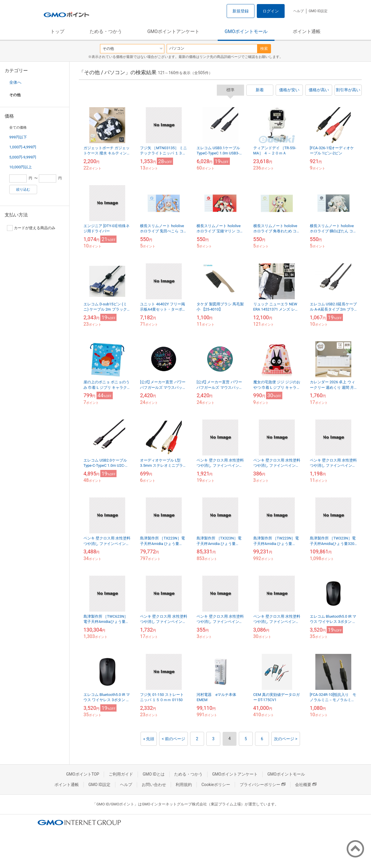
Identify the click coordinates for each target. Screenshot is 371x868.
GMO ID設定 (318, 11)
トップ (57, 31)
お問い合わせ (154, 785)
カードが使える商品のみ (31, 228)
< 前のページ (173, 739)
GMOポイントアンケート (173, 31)
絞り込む (23, 189)
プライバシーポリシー (263, 785)
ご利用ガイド (121, 774)
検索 (264, 49)
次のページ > (286, 739)
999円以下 (18, 137)
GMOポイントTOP (83, 774)
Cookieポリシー (216, 785)
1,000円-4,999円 (23, 147)
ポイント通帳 (307, 31)
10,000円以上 (21, 167)
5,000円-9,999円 (23, 157)
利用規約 (184, 785)
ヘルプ (299, 11)
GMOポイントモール (246, 31)
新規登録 (241, 11)
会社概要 (306, 785)
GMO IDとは (154, 774)
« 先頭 (149, 739)
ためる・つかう (106, 31)
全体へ (15, 82)
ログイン (271, 11)
